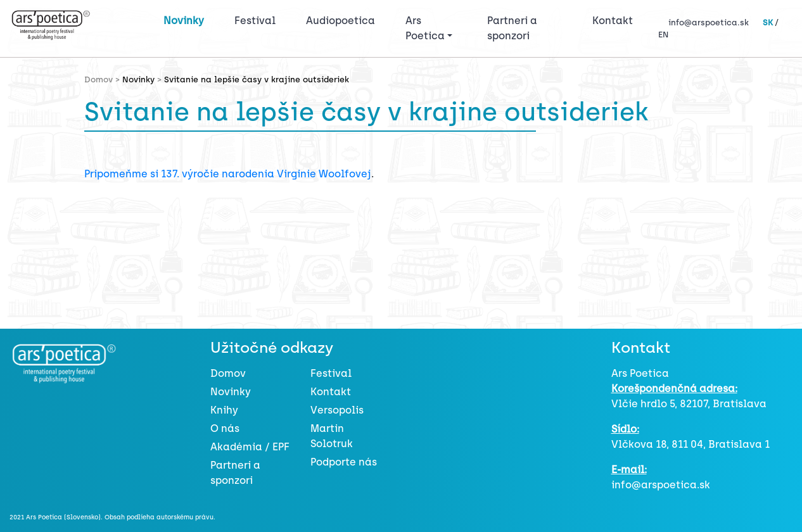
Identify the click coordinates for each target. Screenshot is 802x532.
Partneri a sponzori (512, 28)
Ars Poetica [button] (425, 28)
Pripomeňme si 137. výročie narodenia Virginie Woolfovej (228, 174)
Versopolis (337, 410)
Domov (228, 373)
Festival (258, 20)
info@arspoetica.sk (709, 22)
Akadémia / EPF (250, 447)
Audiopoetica (341, 21)
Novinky (184, 21)
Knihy (224, 410)
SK (768, 22)
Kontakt (613, 21)
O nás (225, 428)
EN (663, 35)
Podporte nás (344, 462)
